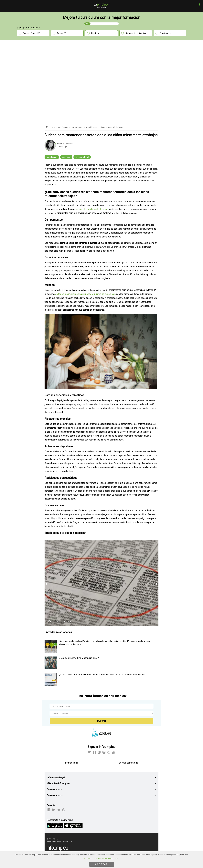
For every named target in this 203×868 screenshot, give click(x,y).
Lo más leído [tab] (72, 763)
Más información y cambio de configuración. (101, 859)
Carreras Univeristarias (136, 33)
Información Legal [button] (56, 778)
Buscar (101, 721)
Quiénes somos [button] (55, 789)
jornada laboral (82, 157)
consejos (66, 157)
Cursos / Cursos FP (31, 33)
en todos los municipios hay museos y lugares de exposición (85, 294)
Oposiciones (165, 33)
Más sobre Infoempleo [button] (58, 784)
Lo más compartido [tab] (128, 763)
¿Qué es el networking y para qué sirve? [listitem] (79, 658)
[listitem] (51, 652)
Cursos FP (62, 33)
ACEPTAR (101, 864)
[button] (199, 5)
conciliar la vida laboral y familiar (91, 209)
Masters (95, 33)
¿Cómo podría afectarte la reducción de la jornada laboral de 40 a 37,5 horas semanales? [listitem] (103, 675)
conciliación (52, 157)
